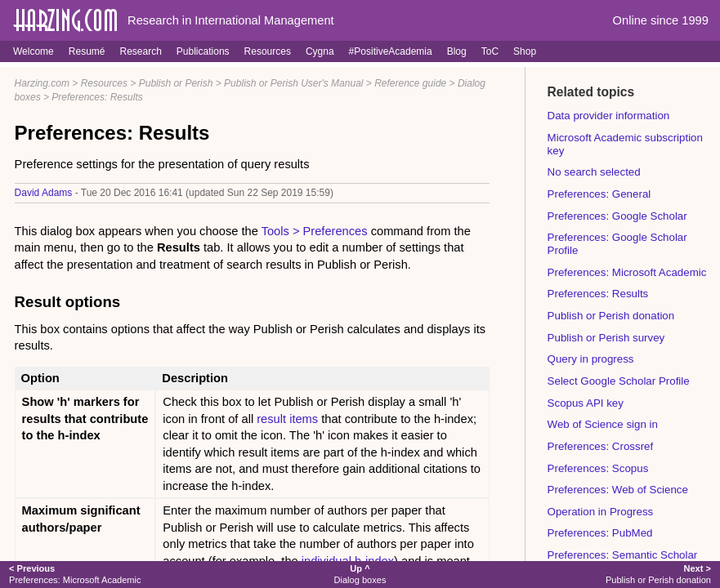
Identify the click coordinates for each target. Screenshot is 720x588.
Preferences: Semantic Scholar (623, 555)
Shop (525, 51)
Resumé (87, 51)
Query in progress (591, 359)
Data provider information (609, 116)
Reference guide (410, 83)
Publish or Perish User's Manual (293, 83)
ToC (490, 51)
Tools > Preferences (315, 231)
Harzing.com (42, 83)
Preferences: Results (97, 97)
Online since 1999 (661, 20)
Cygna (320, 51)
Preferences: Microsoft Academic (627, 272)
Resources (268, 51)
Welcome (34, 51)
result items (287, 419)
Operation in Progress (601, 512)
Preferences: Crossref (601, 446)
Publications (203, 51)
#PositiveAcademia (391, 51)
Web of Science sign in (603, 424)
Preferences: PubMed (600, 533)
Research (140, 51)
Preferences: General (599, 194)
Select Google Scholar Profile (619, 381)
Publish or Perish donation (611, 316)
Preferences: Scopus (598, 468)
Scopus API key (586, 403)
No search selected (594, 172)
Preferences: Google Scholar (617, 216)
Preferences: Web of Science (618, 490)
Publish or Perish (176, 83)
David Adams (44, 193)
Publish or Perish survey (606, 338)
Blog (457, 51)
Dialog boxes (360, 574)
